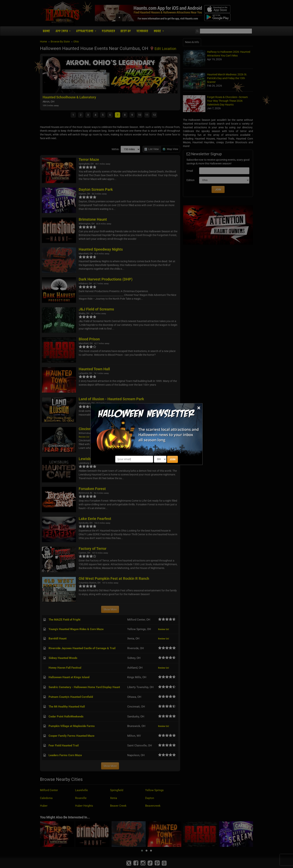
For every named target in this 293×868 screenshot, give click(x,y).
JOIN (172, 459)
